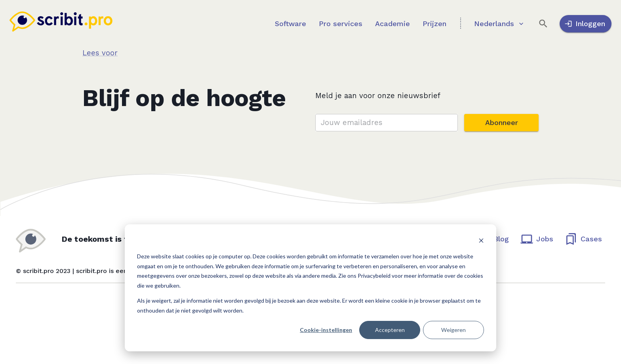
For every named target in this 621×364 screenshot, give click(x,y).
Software (290, 24)
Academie (392, 24)
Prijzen (434, 24)
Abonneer (501, 123)
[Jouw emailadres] (387, 123)
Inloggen (586, 24)
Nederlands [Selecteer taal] (499, 24)
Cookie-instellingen (326, 330)
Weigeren (453, 330)
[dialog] (310, 288)
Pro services (341, 24)
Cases (584, 239)
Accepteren (390, 330)
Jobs (537, 239)
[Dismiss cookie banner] (481, 242)
